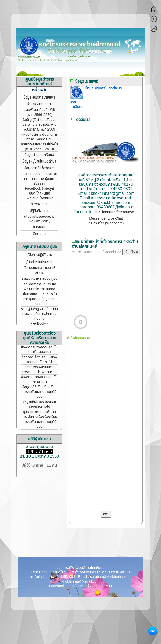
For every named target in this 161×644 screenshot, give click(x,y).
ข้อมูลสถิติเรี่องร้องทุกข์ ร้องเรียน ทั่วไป (39, 404)
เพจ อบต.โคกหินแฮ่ (40, 198)
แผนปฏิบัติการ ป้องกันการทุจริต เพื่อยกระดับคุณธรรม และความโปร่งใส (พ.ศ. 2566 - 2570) (39, 142)
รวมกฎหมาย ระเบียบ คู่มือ (40, 278)
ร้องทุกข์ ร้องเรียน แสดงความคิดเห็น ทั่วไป (39, 360)
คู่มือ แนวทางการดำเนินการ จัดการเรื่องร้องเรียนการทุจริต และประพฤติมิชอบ (39, 419)
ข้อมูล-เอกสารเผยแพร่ (40, 97)
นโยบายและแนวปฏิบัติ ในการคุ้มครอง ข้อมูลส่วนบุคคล (39, 299)
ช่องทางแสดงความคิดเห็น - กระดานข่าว (39, 379)
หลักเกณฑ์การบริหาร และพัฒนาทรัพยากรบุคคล (40, 287)
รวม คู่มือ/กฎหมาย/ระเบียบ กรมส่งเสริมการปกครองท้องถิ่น (40, 314)
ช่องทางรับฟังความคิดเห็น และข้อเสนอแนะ (39, 350)
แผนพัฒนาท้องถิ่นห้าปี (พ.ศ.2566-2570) (39, 112)
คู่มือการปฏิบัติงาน (39, 255)
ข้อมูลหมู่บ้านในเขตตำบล (40, 161)
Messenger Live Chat (106, 219)
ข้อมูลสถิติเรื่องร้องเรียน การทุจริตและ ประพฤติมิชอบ (40, 392)
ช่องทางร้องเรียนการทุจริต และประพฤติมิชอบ (40, 369)
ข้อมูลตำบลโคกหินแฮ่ (39, 155)
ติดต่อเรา (39, 234)
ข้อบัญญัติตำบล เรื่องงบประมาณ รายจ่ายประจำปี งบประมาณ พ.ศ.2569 (40, 125)
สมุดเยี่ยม (40, 227)
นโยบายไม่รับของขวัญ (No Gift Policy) (39, 219)
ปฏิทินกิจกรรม (40, 211)
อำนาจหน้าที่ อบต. (39, 104)
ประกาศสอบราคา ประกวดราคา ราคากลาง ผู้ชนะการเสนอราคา (40, 179)
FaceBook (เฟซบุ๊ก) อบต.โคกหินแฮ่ (39, 191)
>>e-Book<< (40, 323)
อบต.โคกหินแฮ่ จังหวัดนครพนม (116, 212)
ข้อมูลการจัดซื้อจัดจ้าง (39, 168)
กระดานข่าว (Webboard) (106, 223)
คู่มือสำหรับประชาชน (40, 262)
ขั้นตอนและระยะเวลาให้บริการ (40, 270)
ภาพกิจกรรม (40, 204)
